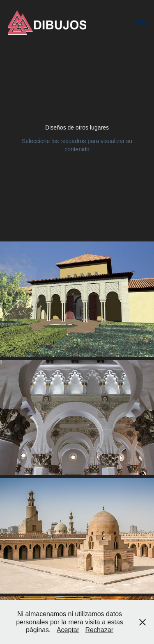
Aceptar (68, 630)
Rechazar (99, 630)
